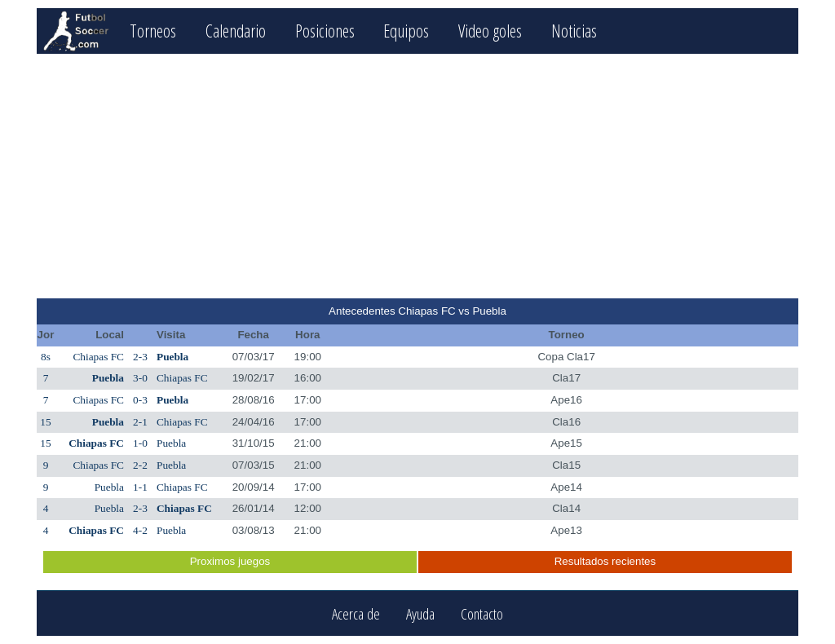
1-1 (140, 487)
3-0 (140, 378)
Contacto (482, 613)
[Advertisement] (417, 176)
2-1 (140, 422)
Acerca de (356, 613)
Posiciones (325, 31)
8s (46, 357)
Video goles (490, 31)
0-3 (140, 400)
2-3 (140, 357)
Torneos (153, 31)
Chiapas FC (98, 357)
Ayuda (420, 613)
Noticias (574, 31)
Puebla (172, 357)
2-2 (140, 465)
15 (45, 422)
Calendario (236, 31)
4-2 (140, 530)
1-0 (140, 443)
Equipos (406, 31)
